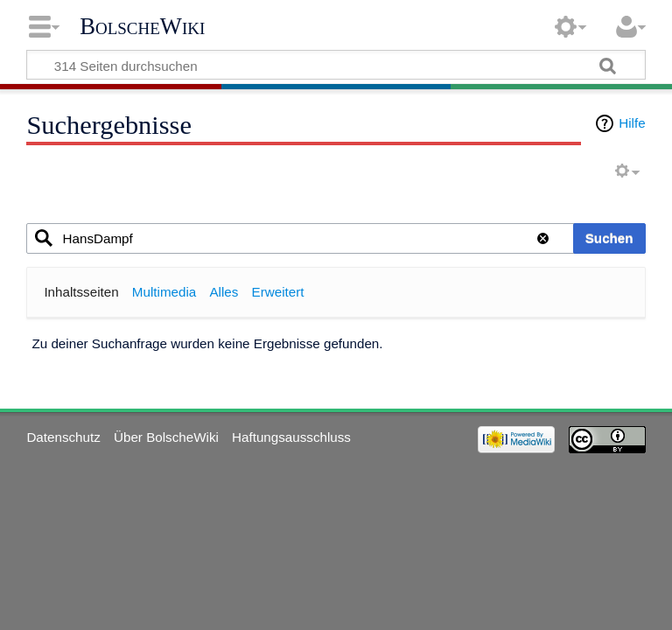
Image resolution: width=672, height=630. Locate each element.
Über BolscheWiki (166, 437)
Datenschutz (63, 437)
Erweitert (278, 292)
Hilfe (632, 123)
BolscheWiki (142, 26)
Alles (224, 292)
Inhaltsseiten (81, 292)
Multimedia (164, 292)
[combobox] (325, 238)
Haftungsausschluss (291, 437)
